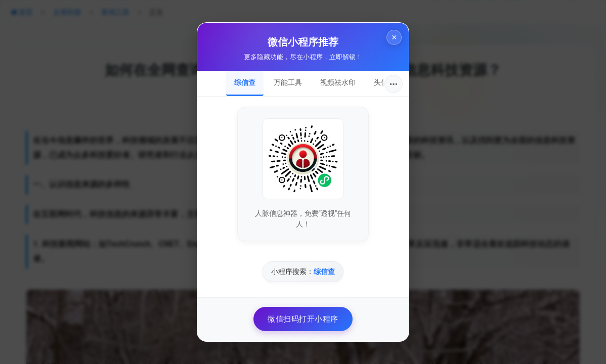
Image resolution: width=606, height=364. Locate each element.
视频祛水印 (338, 82)
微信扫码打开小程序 (303, 319)
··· (394, 84)
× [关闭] (392, 40)
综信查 (245, 82)
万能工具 (288, 82)
